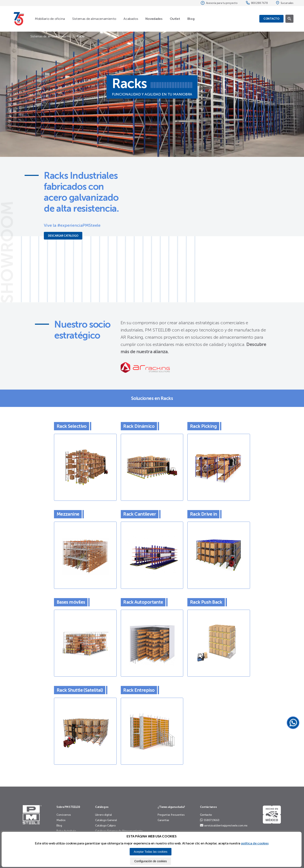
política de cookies (255, 843)
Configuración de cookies (150, 861)
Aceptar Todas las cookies (151, 852)
